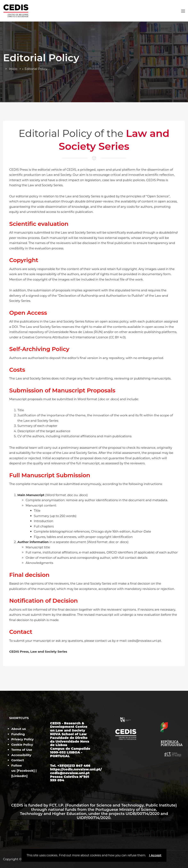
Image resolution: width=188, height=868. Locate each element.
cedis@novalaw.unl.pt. (145, 641)
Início (13, 69)
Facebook (26, 771)
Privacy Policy (22, 739)
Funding (18, 734)
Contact (18, 760)
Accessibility (21, 755)
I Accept (155, 855)
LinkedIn (20, 776)
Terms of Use (22, 750)
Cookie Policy (22, 745)
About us (19, 729)
